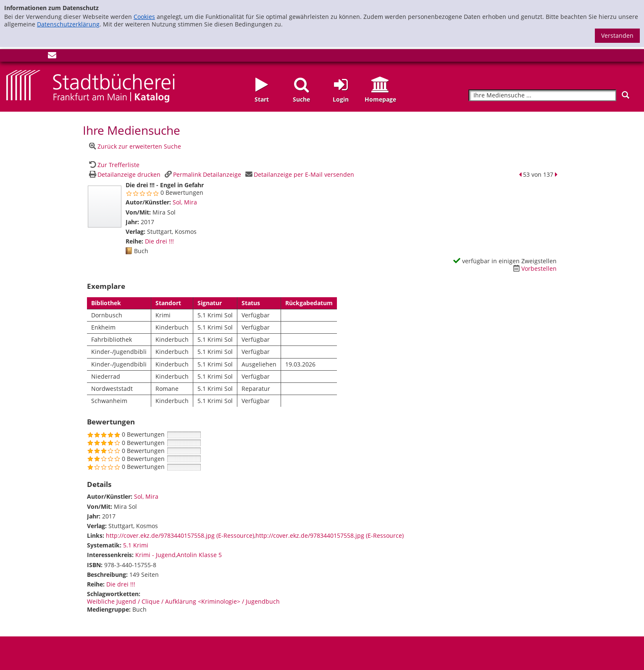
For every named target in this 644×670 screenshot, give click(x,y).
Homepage (380, 99)
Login (341, 99)
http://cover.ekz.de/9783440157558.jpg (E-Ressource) (180, 535)
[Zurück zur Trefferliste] (113, 165)
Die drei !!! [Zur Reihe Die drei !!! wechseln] (159, 241)
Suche (301, 99)
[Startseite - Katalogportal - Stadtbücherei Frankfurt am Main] (90, 85)
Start (262, 99)
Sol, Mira (185, 202)
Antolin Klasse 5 (199, 555)
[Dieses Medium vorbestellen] (534, 268)
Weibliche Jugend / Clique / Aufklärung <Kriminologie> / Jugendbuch (183, 601)
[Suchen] (626, 95)
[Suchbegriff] (542, 96)
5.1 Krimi (136, 545)
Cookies (144, 17)
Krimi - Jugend (155, 555)
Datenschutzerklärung (68, 24)
